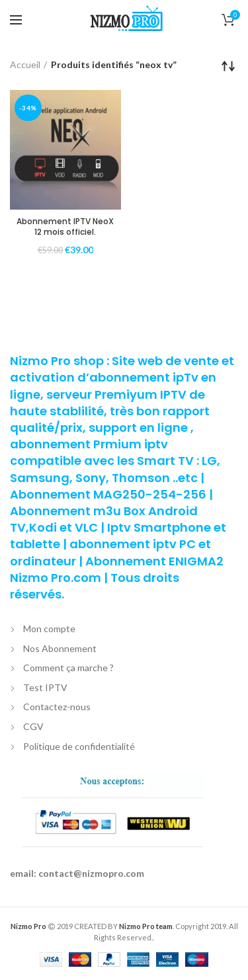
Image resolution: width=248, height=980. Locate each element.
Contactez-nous (57, 707)
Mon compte (49, 629)
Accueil (25, 64)
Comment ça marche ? (68, 668)
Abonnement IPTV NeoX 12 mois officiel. (65, 226)
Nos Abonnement (60, 648)
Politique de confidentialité (79, 746)
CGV (33, 726)
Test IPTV (45, 687)
